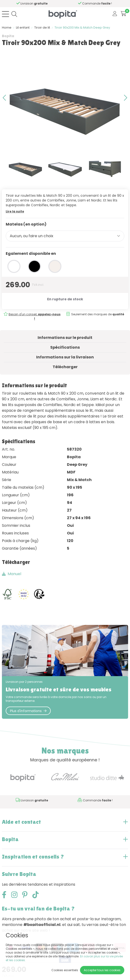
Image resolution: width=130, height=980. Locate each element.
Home (7, 28)
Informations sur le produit (65, 338)
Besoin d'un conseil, (34, 3)
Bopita (8, 36)
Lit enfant (23, 28)
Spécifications (65, 347)
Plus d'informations (28, 711)
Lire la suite (15, 211)
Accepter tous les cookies (102, 970)
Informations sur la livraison (65, 357)
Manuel (12, 574)
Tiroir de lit (42, 28)
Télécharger (65, 367)
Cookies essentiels (65, 970)
